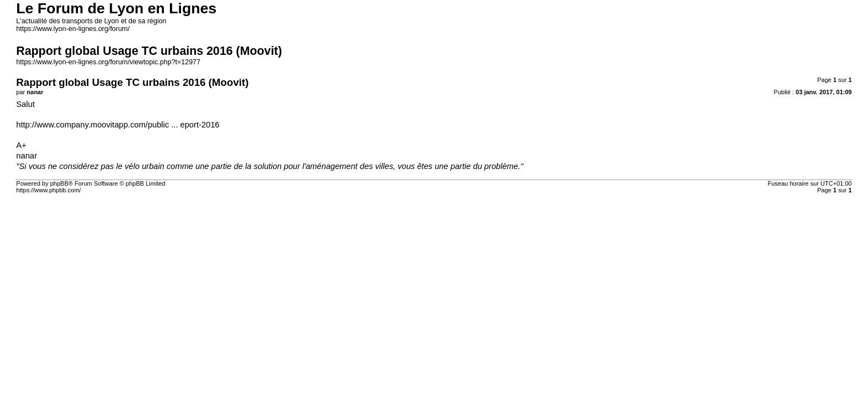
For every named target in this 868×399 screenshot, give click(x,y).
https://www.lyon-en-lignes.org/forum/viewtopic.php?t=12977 (108, 62)
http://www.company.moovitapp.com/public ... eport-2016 (118, 125)
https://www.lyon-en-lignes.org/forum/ (73, 29)
